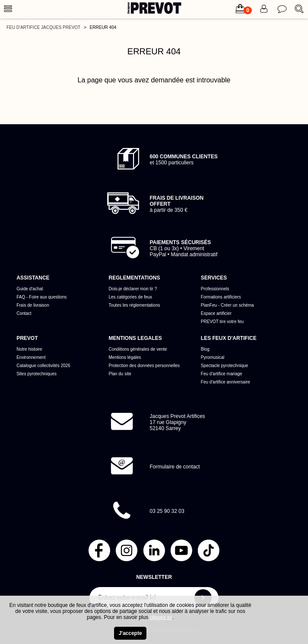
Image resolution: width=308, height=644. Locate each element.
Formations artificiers (221, 297)
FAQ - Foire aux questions (41, 297)
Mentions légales (125, 357)
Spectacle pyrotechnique (225, 366)
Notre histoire (29, 349)
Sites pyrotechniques (37, 374)
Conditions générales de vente (138, 349)
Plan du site (120, 374)
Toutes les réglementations (135, 305)
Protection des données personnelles (144, 366)
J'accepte (130, 633)
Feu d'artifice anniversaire (225, 382)
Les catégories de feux (131, 297)
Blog (205, 349)
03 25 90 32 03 (167, 511)
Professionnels (215, 289)
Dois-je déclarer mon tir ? (133, 289)
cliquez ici (161, 617)
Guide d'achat (30, 289)
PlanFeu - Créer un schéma (227, 305)
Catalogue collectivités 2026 (43, 366)
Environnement (31, 357)
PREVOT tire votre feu (222, 322)
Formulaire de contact (175, 467)
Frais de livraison (33, 305)
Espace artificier (216, 313)
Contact (24, 313)
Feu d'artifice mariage (222, 374)
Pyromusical (213, 357)
